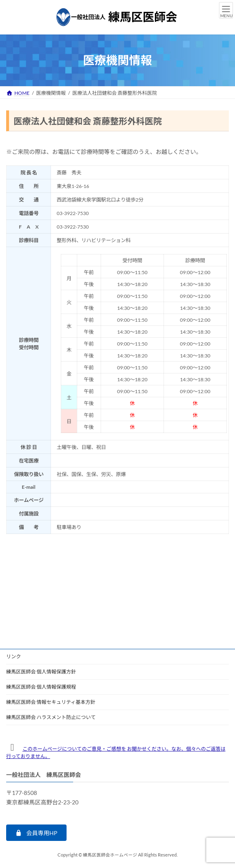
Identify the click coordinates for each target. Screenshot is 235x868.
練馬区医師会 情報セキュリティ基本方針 (51, 702)
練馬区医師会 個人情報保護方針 (41, 672)
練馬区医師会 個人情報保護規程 (41, 687)
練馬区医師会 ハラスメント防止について (51, 717)
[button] (36, 833)
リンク (14, 656)
